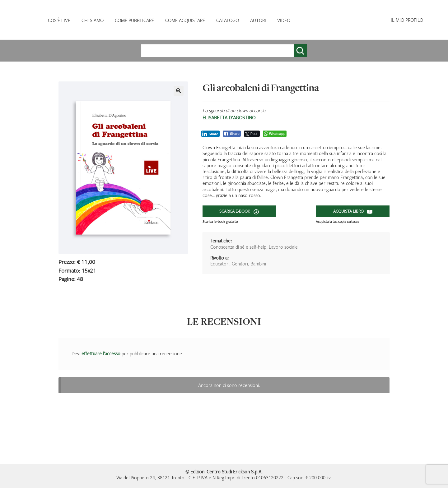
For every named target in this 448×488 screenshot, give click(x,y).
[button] (179, 91)
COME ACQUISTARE (185, 20)
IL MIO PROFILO (407, 20)
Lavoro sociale (283, 247)
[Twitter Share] (252, 134)
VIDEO (284, 20)
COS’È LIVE (59, 20)
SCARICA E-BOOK (239, 211)
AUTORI (258, 20)
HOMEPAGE (25, 20)
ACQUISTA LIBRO (353, 211)
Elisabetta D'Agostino (229, 117)
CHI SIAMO (93, 20)
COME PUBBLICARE (134, 20)
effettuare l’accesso (101, 353)
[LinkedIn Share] (211, 134)
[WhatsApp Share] (275, 134)
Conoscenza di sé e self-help (238, 247)
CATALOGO (228, 20)
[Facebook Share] (232, 134)
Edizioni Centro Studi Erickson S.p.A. (226, 472)
